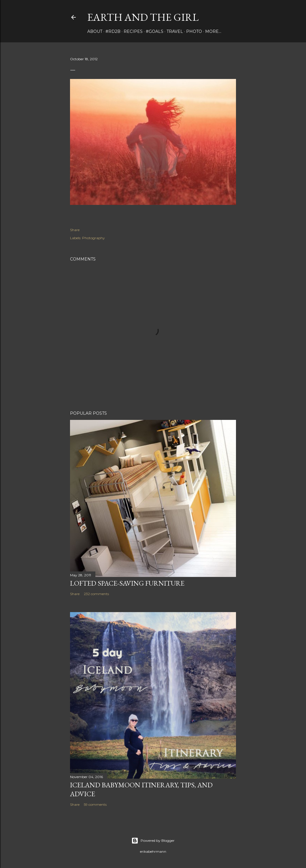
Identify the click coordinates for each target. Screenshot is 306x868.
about (95, 31)
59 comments (95, 804)
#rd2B (113, 31)
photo (194, 31)
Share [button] (75, 230)
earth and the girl (143, 17)
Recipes (133, 31)
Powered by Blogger (153, 841)
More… (213, 31)
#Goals (155, 31)
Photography (93, 238)
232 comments (96, 594)
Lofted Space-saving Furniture (127, 583)
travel (175, 31)
